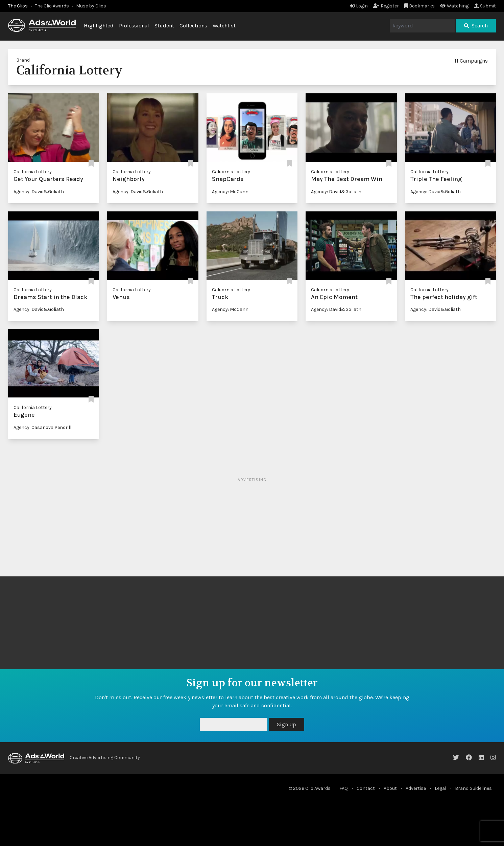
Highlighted (99, 26)
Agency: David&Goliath (39, 192)
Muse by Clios (91, 6)
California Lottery (33, 172)
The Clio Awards (52, 6)
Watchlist (224, 26)
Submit (485, 6)
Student (164, 26)
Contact (366, 788)
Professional (134, 26)
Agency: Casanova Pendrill (42, 427)
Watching (454, 6)
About (390, 788)
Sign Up (286, 724)
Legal (440, 788)
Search (476, 26)
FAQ (344, 788)
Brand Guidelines (473, 788)
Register (386, 6)
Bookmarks (420, 6)
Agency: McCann (230, 192)
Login (359, 6)
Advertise (416, 788)
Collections (193, 26)
